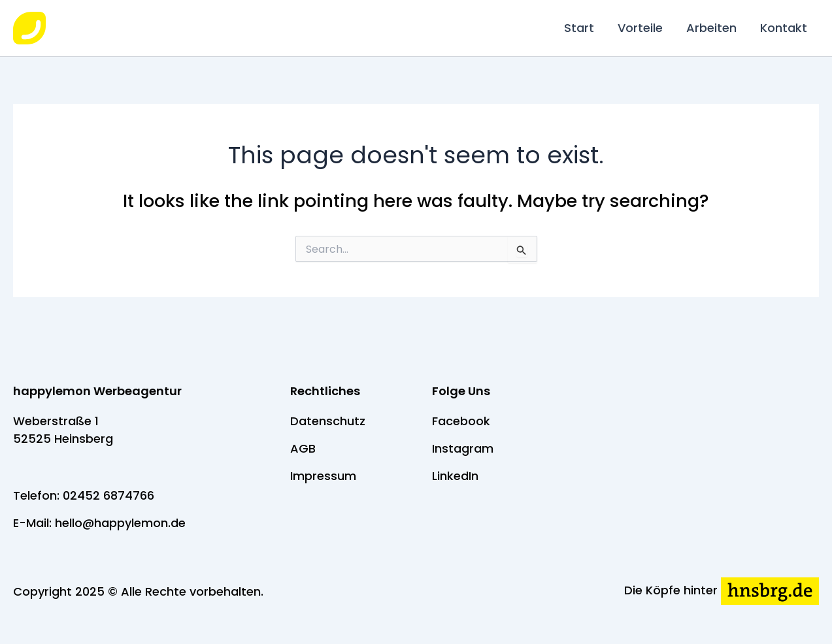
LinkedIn (455, 476)
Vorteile (640, 28)
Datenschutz (328, 421)
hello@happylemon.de (120, 523)
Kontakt (784, 28)
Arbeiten (711, 28)
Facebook (461, 421)
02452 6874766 (108, 495)
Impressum (323, 476)
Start (579, 28)
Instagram (463, 448)
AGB (303, 448)
